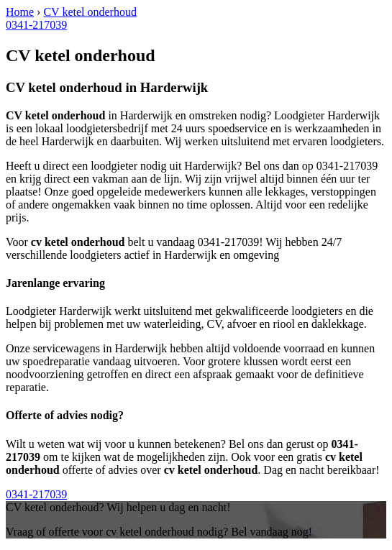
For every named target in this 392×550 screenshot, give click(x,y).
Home (20, 12)
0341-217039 (36, 25)
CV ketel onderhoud (90, 12)
